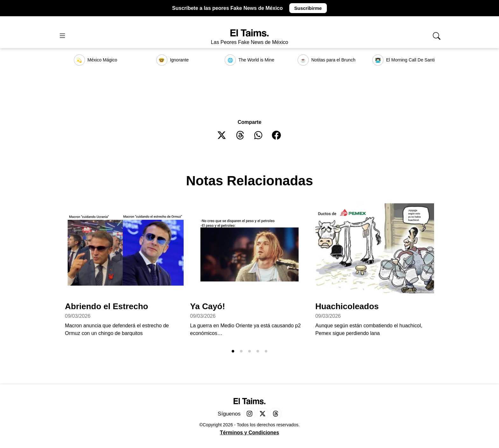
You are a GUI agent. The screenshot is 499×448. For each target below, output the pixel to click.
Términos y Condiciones (250, 433)
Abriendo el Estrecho (107, 306)
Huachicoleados (347, 306)
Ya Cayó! (207, 306)
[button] (222, 135)
